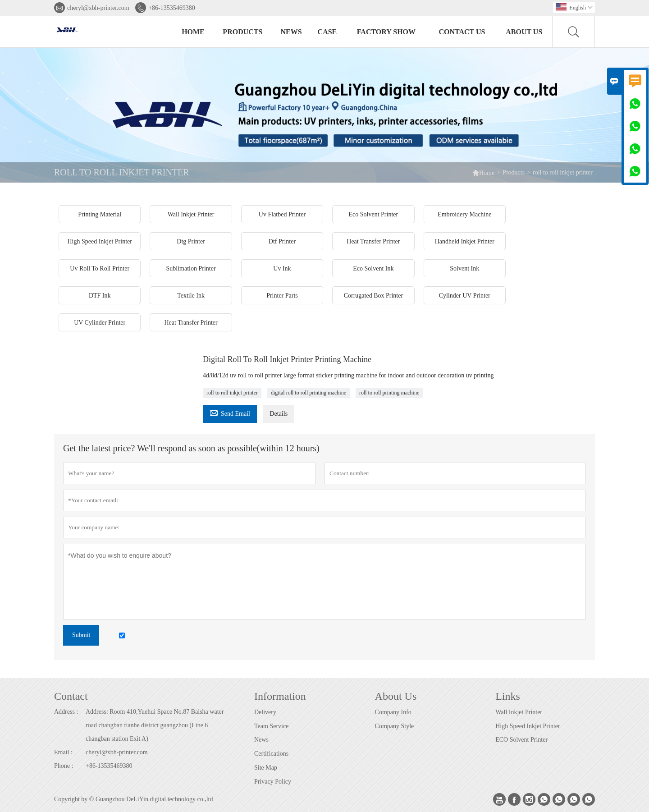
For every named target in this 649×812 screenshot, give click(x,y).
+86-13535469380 (172, 8)
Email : (63, 752)
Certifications (271, 754)
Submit (81, 635)
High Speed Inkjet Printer (528, 726)
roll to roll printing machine (389, 393)
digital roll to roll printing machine (309, 393)
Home (193, 32)
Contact (71, 696)
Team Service (271, 726)
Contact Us (462, 32)
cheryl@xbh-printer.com (98, 8)
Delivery (265, 712)
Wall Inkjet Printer (519, 712)
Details (279, 414)
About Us (524, 32)
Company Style (395, 726)
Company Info (393, 712)
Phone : (64, 766)
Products (242, 32)
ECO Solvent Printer (521, 740)
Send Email (230, 412)
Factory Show (386, 32)
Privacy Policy (273, 782)
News (291, 32)
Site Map (266, 768)
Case (327, 32)
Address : (66, 712)
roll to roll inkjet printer (232, 393)
